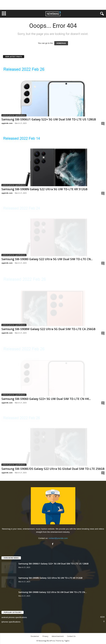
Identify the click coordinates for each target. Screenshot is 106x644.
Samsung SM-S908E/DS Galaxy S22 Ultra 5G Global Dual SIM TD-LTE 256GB (53, 469)
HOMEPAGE (61, 43)
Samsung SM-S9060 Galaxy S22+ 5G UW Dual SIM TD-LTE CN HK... (46, 399)
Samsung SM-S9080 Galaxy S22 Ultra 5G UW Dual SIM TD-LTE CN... (47, 259)
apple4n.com (7, 123)
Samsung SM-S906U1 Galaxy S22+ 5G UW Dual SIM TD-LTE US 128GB (49, 119)
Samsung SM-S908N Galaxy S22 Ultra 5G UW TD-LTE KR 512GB (44, 189)
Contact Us (71, 636)
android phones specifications (14, 115)
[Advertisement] (53, 5)
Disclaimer (35, 636)
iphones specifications (11, 622)
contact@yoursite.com (58, 538)
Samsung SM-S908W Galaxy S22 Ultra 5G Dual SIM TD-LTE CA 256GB (48, 329)
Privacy (45, 636)
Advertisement (58, 636)
